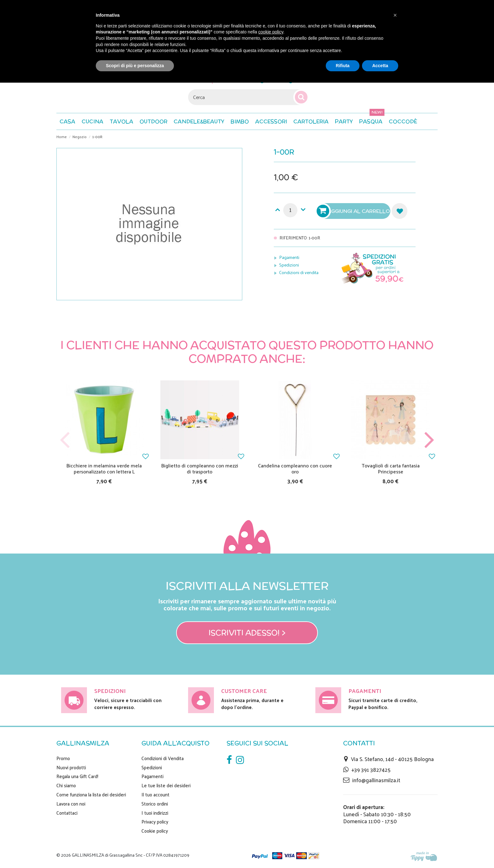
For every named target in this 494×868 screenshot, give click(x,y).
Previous (65, 440)
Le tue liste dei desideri (166, 785)
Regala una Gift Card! (77, 776)
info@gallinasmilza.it (376, 780)
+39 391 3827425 (371, 770)
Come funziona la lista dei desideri (91, 795)
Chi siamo (66, 785)
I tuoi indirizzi (155, 813)
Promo (63, 758)
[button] (403, 121)
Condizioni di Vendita (163, 758)
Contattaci (67, 813)
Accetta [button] (380, 66)
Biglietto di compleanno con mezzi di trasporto (200, 468)
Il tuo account (155, 795)
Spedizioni (289, 265)
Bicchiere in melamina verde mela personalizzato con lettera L (104, 468)
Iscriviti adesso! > (247, 633)
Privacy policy (155, 822)
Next (429, 440)
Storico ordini (155, 804)
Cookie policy (155, 831)
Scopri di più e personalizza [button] (135, 66)
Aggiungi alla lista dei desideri (399, 211)
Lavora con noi (71, 804)
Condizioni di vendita (299, 272)
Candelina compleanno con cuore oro (295, 468)
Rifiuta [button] (343, 66)
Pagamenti (289, 257)
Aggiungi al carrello (354, 211)
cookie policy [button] (271, 32)
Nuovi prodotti (71, 767)
